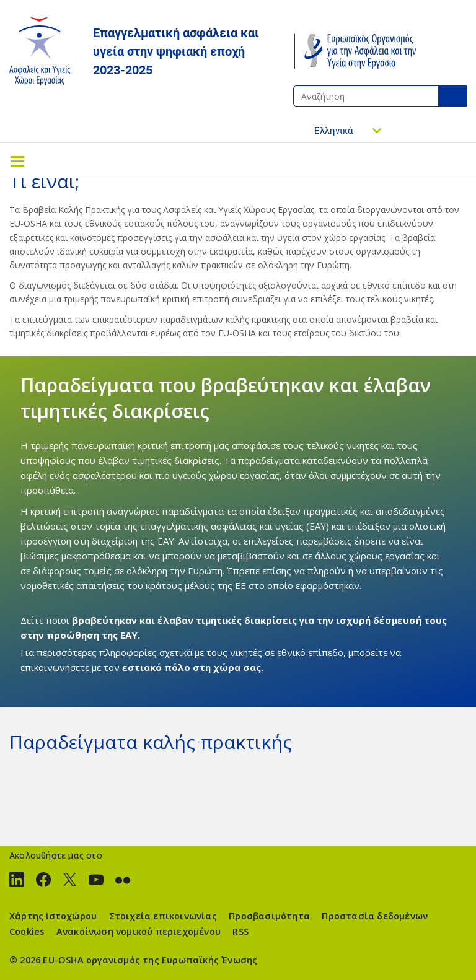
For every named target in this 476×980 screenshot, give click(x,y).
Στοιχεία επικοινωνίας (163, 916)
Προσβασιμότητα (269, 916)
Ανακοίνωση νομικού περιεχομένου (139, 931)
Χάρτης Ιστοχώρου (53, 916)
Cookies (27, 931)
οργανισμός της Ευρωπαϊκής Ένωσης (172, 960)
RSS (240, 931)
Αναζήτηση (452, 96)
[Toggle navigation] (17, 160)
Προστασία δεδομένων (375, 916)
